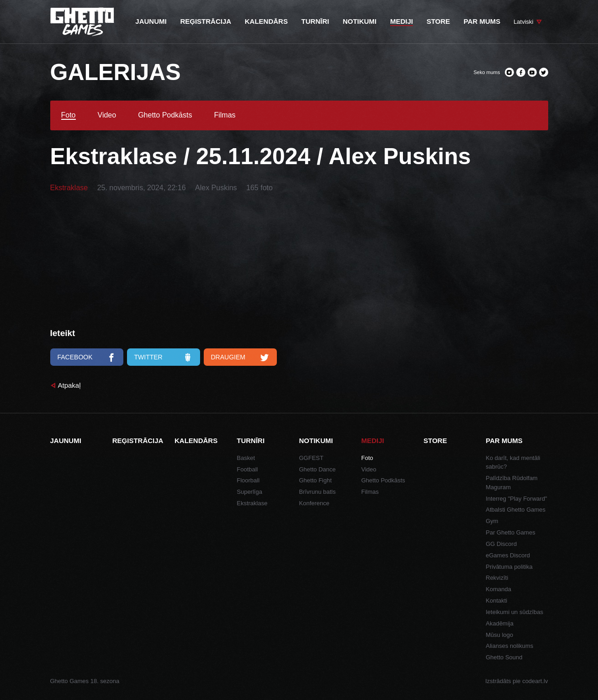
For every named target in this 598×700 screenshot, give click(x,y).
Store (435, 441)
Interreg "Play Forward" (516, 499)
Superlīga (249, 492)
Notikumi (316, 441)
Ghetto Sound (504, 657)
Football (247, 469)
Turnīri (251, 441)
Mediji (373, 441)
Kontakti (496, 601)
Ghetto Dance (318, 469)
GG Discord (501, 544)
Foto (69, 115)
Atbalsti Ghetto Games (516, 510)
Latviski (523, 22)
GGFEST (311, 458)
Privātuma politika (509, 567)
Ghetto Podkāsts (165, 115)
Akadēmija (500, 623)
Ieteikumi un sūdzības (514, 612)
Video (107, 115)
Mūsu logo (499, 635)
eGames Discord (508, 555)
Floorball (248, 480)
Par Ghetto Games (510, 532)
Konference (315, 503)
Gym (492, 521)
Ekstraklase (69, 188)
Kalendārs (196, 441)
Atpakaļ (69, 385)
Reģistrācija (138, 441)
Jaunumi (66, 441)
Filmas (225, 115)
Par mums (504, 441)
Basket (246, 458)
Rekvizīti (497, 578)
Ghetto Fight (316, 480)
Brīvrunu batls (318, 492)
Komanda (498, 589)
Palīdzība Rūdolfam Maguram (511, 483)
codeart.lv (535, 681)
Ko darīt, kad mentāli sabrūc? (513, 462)
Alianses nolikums (509, 646)
